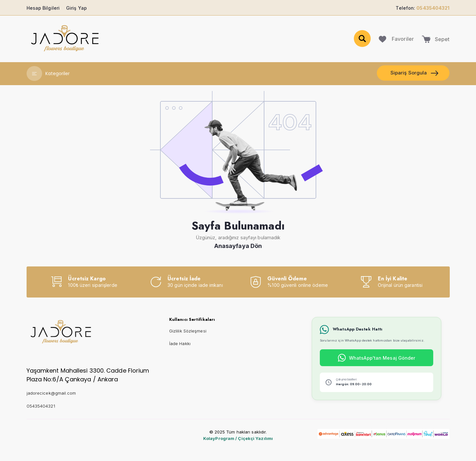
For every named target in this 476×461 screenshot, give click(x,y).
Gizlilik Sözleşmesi (188, 331)
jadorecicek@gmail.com (51, 393)
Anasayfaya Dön (238, 246)
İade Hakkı (180, 343)
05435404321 (41, 406)
